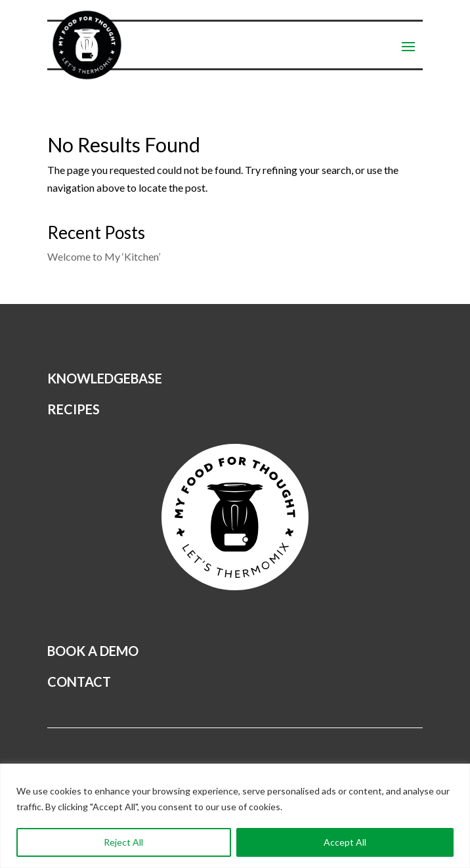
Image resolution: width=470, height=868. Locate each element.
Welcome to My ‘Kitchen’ (104, 256)
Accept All (345, 842)
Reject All (123, 842)
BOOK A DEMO (93, 651)
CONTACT (79, 682)
